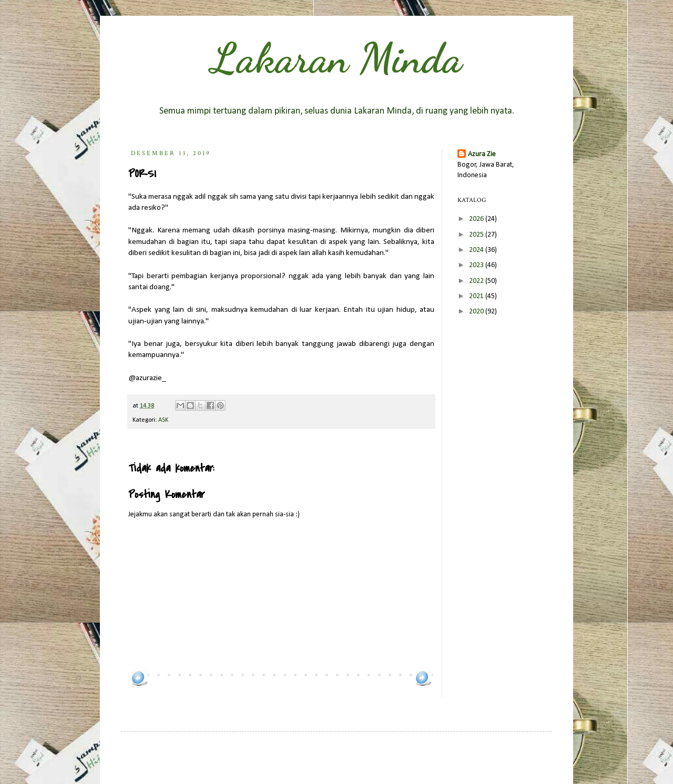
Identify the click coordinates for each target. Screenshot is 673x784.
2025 (477, 235)
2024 (477, 250)
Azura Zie (482, 154)
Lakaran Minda (336, 58)
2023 (477, 265)
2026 (477, 219)
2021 (477, 296)
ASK (163, 420)
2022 (477, 281)
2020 (477, 312)
